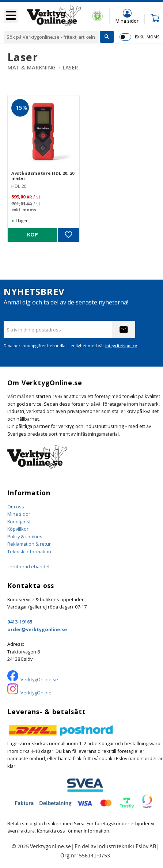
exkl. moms (147, 37)
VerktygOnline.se (39, 679)
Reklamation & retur (29, 544)
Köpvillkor (18, 529)
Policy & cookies (25, 537)
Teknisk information (29, 551)
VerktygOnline (36, 693)
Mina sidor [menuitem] (127, 21)
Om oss (16, 507)
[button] (11, 16)
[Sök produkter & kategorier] (52, 37)
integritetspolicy (121, 346)
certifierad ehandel (28, 566)
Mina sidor (19, 514)
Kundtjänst (19, 522)
